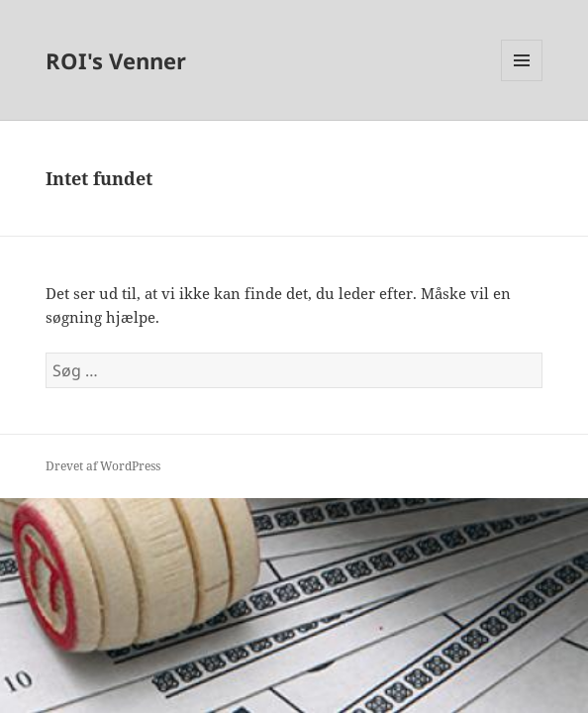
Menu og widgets (522, 81)
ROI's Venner (116, 60)
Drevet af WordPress (103, 466)
